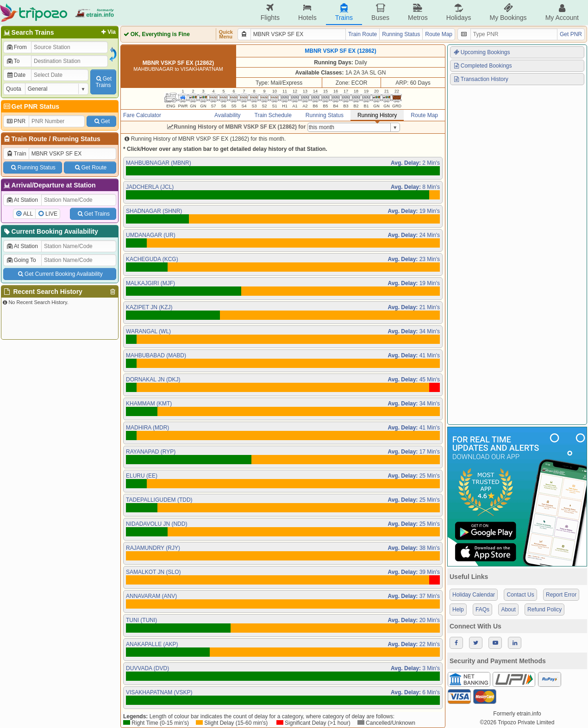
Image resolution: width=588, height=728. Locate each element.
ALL (28, 214)
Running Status (76, 139)
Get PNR (571, 34)
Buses (380, 12)
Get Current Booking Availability (59, 274)
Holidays (459, 12)
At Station (22, 200)
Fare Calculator (142, 115)
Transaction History (481, 79)
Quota (14, 89)
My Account (562, 12)
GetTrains (103, 82)
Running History (377, 115)
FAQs (482, 610)
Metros (418, 12)
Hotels (307, 12)
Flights (270, 12)
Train (16, 154)
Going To (21, 260)
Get (101, 121)
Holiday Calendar (474, 595)
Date (16, 75)
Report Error (561, 595)
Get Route (90, 168)
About (508, 610)
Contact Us (520, 595)
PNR (16, 121)
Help (458, 610)
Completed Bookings (482, 66)
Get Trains (93, 214)
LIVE (51, 214)
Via (108, 32)
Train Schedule (273, 115)
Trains (344, 12)
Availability (227, 115)
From (16, 47)
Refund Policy (544, 610)
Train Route (29, 139)
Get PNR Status (31, 106)
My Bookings (508, 12)
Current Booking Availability (50, 231)
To (13, 61)
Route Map (439, 34)
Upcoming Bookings (482, 52)
